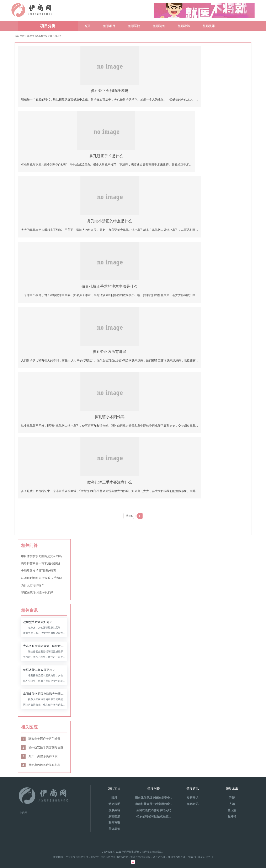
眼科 (114, 798)
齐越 (232, 804)
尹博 (232, 798)
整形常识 (184, 26)
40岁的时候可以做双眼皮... (153, 816)
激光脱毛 (114, 804)
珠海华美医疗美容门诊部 (41, 739)
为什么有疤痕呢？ (33, 585)
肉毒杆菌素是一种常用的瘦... (154, 804)
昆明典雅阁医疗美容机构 (41, 765)
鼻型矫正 (43, 36)
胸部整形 (114, 816)
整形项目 (109, 26)
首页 (87, 26)
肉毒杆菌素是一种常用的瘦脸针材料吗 (44, 563)
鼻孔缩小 (55, 36)
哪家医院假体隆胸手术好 (37, 592)
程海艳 (232, 816)
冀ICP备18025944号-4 (200, 857)
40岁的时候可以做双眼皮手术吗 (42, 578)
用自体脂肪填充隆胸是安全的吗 (41, 556)
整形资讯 (209, 26)
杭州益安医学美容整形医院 (42, 747)
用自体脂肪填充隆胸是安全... (154, 798)
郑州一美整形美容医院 (39, 756)
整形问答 (159, 26)
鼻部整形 (32, 36)
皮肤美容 (114, 810)
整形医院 (134, 26)
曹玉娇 (232, 810)
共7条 (129, 516)
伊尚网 (23, 813)
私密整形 (114, 823)
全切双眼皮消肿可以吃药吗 (38, 571)
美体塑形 (114, 829)
